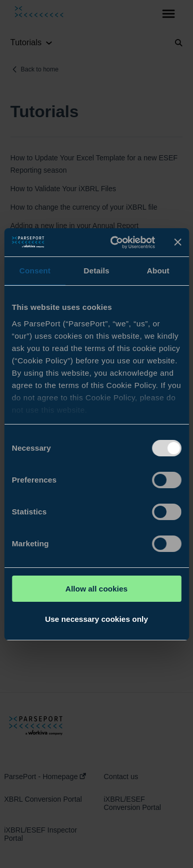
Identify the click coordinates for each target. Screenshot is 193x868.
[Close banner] (178, 242)
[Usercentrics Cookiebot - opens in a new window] (115, 243)
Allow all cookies (97, 589)
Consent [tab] (35, 271)
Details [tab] (97, 271)
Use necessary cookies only (96, 619)
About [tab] (158, 271)
